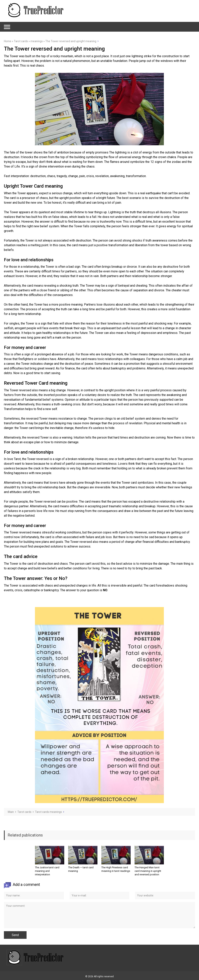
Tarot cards (21, 41)
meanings (37, 41)
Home (8, 41)
